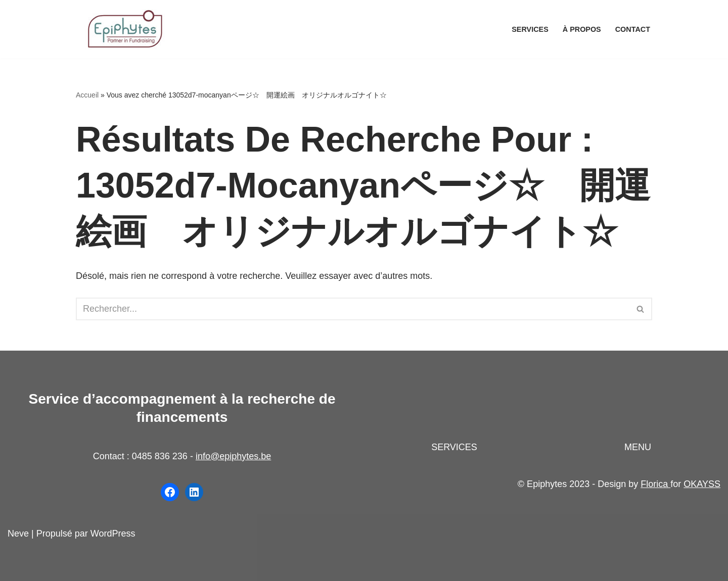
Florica (655, 484)
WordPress (113, 534)
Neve (18, 534)
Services (530, 29)
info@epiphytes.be (233, 456)
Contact (633, 29)
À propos (582, 29)
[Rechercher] (353, 309)
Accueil (87, 95)
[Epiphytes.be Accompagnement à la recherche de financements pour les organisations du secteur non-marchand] (126, 29)
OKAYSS (702, 484)
